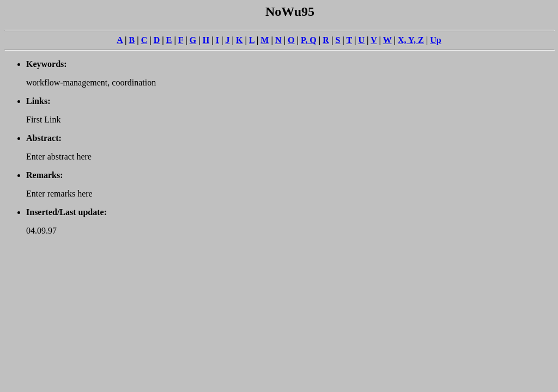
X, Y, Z (411, 40)
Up (435, 40)
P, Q (309, 40)
